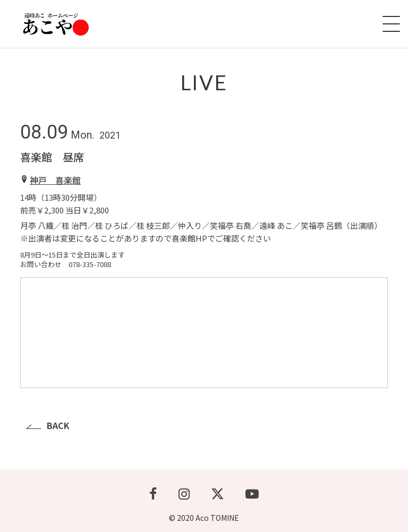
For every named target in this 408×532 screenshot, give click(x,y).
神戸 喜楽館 (55, 180)
